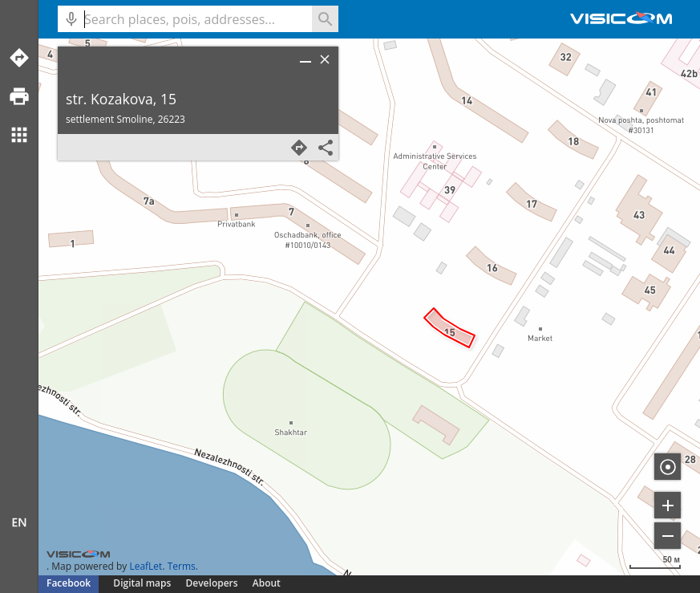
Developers (212, 583)
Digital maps (143, 583)
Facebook (69, 583)
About (267, 583)
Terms (182, 566)
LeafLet (146, 566)
